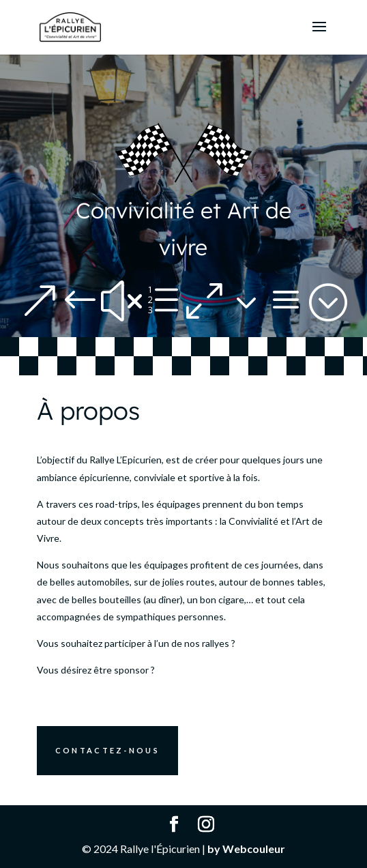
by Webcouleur (246, 849)
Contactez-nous (107, 750)
